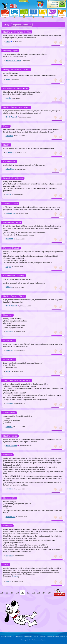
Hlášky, (7, 32)
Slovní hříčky (22, 88)
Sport (15, 51)
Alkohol (26, 69)
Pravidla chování (52, 636)
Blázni (22, 296)
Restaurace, (16, 69)
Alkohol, (7, 204)
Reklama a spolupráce (39, 640)
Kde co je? (20, 636)
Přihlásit (62, 6)
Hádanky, (8, 51)
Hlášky (6, 145)
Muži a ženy (24, 107)
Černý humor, (17, 32)
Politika (27, 32)
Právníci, (7, 248)
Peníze (14, 436)
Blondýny (8, 315)
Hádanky (20, 276)
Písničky (63, 636)
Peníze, (14, 107)
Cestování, (13, 380)
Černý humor (9, 162)
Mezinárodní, (9, 222)
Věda (18, 222)
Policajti (16, 248)
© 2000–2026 (8, 636)
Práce (6, 126)
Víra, (6, 380)
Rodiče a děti (9, 498)
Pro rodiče (29, 636)
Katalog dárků (25, 640)
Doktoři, (7, 178)
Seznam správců (39, 636)
